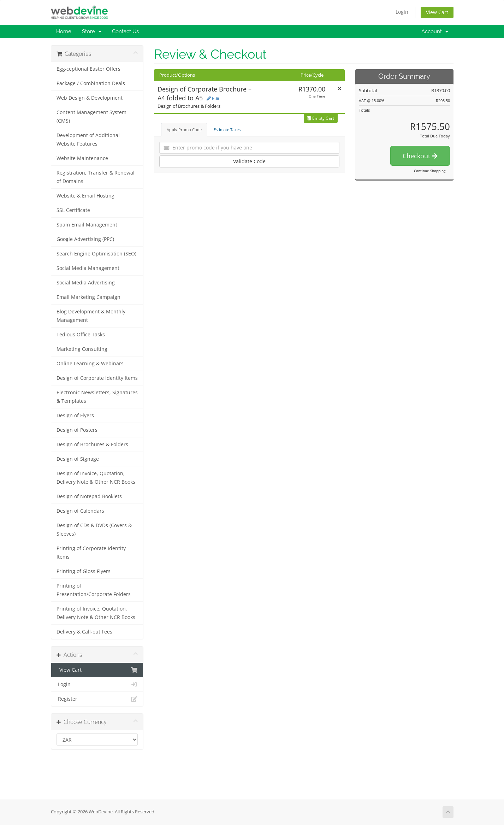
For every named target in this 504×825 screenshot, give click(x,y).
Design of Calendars (80, 511)
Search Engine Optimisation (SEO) (96, 254)
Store (92, 31)
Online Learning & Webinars (90, 364)
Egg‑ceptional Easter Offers (89, 69)
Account (435, 31)
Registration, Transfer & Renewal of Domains (96, 177)
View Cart (437, 12)
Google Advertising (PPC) (85, 239)
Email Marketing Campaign (88, 297)
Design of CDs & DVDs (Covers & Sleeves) (94, 530)
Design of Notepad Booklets (89, 496)
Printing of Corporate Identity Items (91, 553)
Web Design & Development (90, 98)
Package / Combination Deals (91, 83)
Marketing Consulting (82, 349)
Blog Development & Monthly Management (91, 316)
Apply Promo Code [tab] (184, 129)
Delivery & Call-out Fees (84, 632)
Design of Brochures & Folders (92, 444)
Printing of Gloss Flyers (84, 571)
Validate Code (249, 161)
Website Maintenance (82, 158)
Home (64, 31)
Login (402, 12)
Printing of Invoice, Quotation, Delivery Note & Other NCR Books (96, 613)
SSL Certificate (73, 210)
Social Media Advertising (86, 283)
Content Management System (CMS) (91, 117)
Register (97, 699)
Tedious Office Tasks (81, 335)
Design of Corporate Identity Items (97, 378)
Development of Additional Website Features (88, 140)
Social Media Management (88, 268)
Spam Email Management (87, 225)
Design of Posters (77, 430)
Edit (213, 98)
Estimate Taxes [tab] (227, 129)
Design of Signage (78, 459)
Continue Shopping (430, 171)
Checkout (420, 156)
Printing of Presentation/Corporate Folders (94, 590)
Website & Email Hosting (85, 196)
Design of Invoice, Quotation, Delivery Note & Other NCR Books (96, 478)
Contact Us (125, 31)
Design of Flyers (75, 416)
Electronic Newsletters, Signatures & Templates (97, 397)
